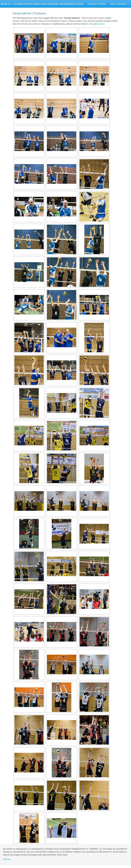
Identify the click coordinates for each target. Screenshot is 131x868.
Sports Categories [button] (119, 4)
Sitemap (7, 859)
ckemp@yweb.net (96, 24)
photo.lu (6, 4)
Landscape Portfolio (97, 4)
